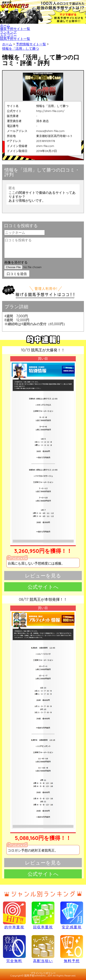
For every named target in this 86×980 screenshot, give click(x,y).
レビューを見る (43, 576)
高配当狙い (43, 949)
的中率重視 (14, 915)
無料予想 (72, 949)
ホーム (5, 25)
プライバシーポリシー (43, 973)
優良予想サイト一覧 (15, 29)
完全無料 (14, 949)
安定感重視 (72, 915)
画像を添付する (16, 262)
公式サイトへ (43, 587)
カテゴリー (8, 35)
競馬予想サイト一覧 (15, 39)
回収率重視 (43, 915)
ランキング (8, 32)
